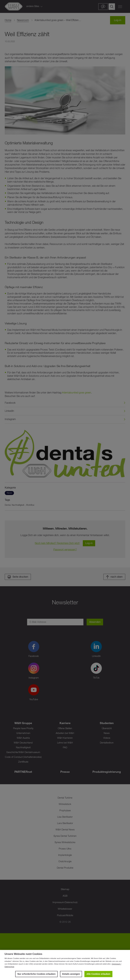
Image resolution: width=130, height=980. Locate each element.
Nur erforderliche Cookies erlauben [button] (36, 974)
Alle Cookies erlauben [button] (98, 974)
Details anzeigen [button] (71, 974)
